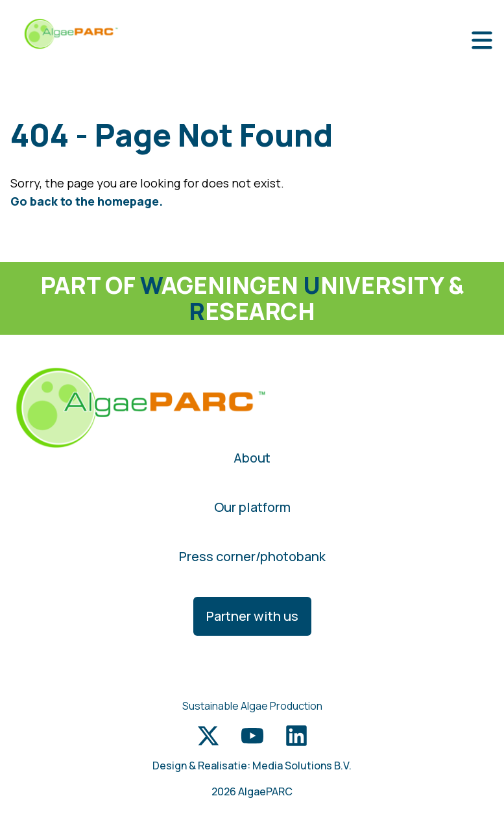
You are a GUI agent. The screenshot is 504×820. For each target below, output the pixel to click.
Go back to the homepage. (87, 201)
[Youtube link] (252, 736)
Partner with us (252, 616)
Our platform (252, 507)
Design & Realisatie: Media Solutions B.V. (252, 766)
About (252, 458)
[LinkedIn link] (296, 736)
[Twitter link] (208, 736)
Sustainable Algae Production (252, 706)
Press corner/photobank (252, 556)
